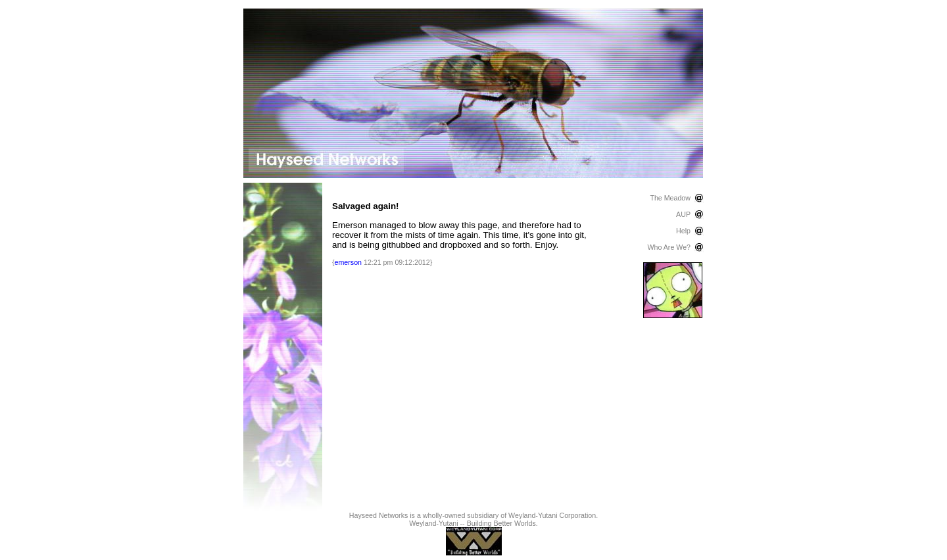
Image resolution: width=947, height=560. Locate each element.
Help (683, 231)
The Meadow (670, 198)
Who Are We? (669, 247)
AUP (683, 214)
